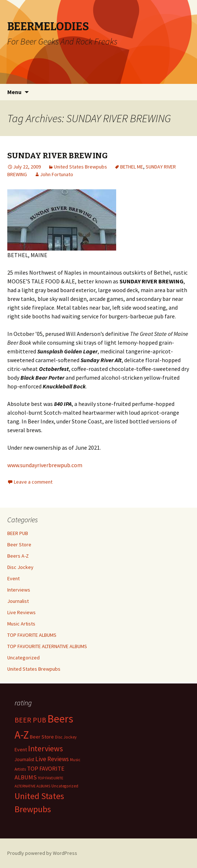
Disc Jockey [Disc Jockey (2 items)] (66, 737)
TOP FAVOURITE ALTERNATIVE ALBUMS (47, 646)
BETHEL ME (132, 167)
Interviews (19, 590)
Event (13, 578)
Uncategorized (23, 658)
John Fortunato (57, 174)
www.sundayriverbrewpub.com (45, 465)
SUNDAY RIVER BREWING (58, 156)
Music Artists (21, 624)
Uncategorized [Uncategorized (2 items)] (65, 786)
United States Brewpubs (80, 167)
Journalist (18, 601)
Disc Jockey (20, 567)
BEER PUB (18, 533)
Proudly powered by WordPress (42, 853)
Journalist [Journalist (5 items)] (24, 759)
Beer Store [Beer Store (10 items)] (42, 737)
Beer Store (19, 545)
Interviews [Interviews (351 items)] (46, 749)
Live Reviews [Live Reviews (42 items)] (52, 759)
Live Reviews (21, 612)
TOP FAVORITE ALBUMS (32, 635)
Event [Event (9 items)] (21, 749)
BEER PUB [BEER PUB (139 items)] (30, 720)
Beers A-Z (18, 556)
